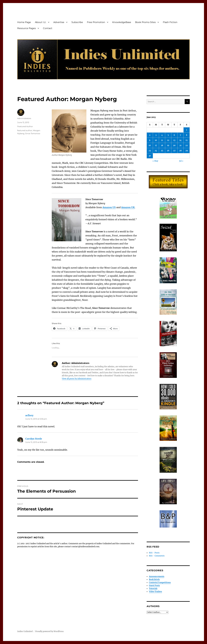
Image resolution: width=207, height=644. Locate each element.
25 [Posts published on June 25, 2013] (162, 151)
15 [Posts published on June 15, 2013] (187, 140)
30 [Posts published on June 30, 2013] (150, 156)
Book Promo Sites (145, 22)
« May (155, 161)
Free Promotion (96, 22)
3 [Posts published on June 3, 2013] (156, 135)
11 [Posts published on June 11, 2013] (162, 140)
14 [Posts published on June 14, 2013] (180, 140)
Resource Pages (27, 28)
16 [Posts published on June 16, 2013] (150, 145)
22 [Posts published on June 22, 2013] (187, 145)
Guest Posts (154, 586)
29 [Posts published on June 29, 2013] (187, 151)
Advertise (59, 22)
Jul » (181, 161)
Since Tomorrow (33, 133)
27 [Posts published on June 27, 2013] (174, 151)
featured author (25, 130)
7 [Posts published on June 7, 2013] (180, 135)
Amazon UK (128, 207)
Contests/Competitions (160, 583)
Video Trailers (155, 592)
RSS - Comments (157, 556)
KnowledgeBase (122, 22)
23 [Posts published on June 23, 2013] (150, 151)
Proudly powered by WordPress (49, 631)
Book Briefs (154, 580)
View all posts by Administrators (77, 379)
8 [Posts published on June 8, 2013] (187, 135)
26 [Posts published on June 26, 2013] (168, 151)
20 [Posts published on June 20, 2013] (174, 145)
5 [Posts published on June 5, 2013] (168, 135)
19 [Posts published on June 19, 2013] (168, 145)
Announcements (157, 576)
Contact (48, 28)
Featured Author (25, 126)
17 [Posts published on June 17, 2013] (156, 145)
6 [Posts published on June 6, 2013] (174, 135)
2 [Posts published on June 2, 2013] (150, 135)
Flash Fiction (170, 22)
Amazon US (109, 207)
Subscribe (77, 22)
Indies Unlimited (25, 631)
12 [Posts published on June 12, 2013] (168, 140)
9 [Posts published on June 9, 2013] (150, 140)
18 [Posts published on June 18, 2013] (162, 145)
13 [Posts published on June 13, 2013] (174, 140)
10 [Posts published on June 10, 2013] (156, 140)
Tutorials (153, 589)
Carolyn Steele (34, 439)
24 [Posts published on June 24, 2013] (156, 151)
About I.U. (41, 22)
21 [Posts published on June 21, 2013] (180, 145)
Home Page (24, 22)
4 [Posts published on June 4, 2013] (162, 135)
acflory (29, 415)
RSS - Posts (154, 553)
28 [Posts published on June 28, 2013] (180, 151)
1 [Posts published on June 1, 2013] (187, 130)
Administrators (24, 118)
